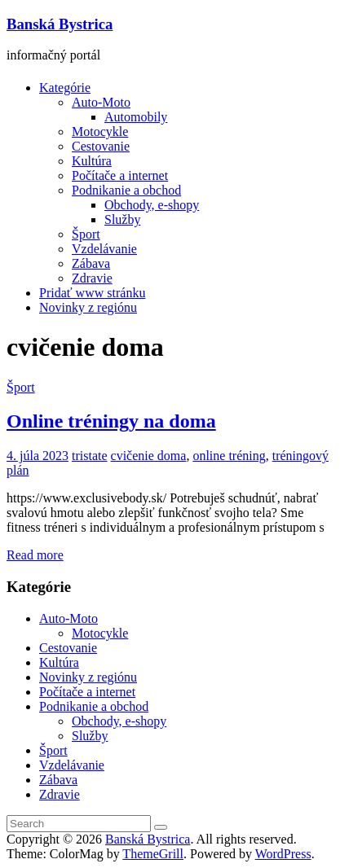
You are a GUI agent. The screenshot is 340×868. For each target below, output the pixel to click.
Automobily (136, 117)
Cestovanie (101, 146)
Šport (86, 234)
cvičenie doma (149, 456)
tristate (90, 456)
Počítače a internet (120, 175)
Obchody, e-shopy (152, 205)
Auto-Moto (101, 102)
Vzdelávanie (104, 249)
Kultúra (92, 161)
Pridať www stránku (92, 293)
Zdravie (92, 278)
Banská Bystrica (60, 24)
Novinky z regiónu (88, 307)
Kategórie (65, 88)
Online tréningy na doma (111, 421)
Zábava (91, 263)
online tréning (229, 456)
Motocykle (100, 132)
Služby (122, 219)
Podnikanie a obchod (126, 190)
